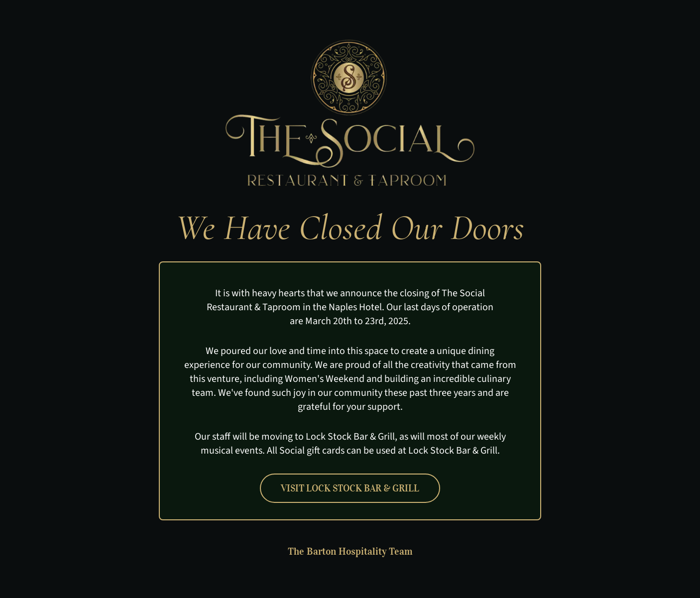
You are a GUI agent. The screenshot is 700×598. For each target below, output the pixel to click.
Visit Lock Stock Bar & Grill (350, 488)
